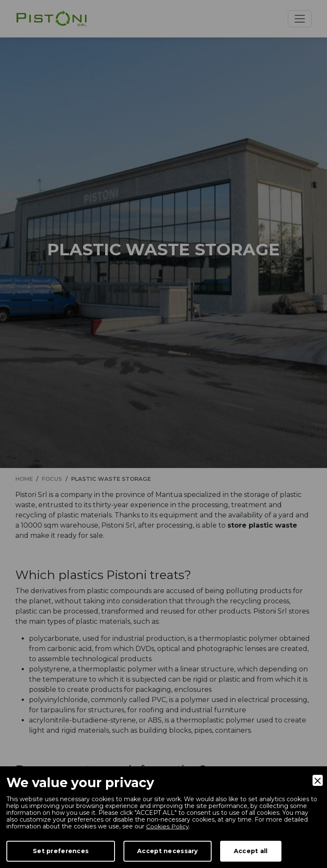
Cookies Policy (168, 826)
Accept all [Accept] (251, 851)
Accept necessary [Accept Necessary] (167, 851)
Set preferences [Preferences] (61, 851)
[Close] (318, 780)
